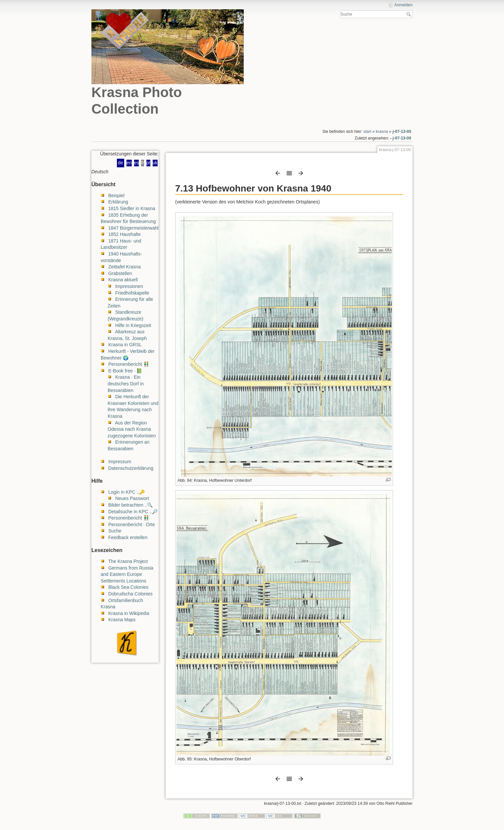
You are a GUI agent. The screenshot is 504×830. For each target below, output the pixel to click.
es (137, 163)
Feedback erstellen (128, 537)
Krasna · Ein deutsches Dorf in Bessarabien (126, 384)
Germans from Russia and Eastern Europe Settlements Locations (127, 574)
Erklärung (118, 202)
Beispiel (116, 195)
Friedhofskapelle (132, 293)
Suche (409, 14)
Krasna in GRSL (125, 345)
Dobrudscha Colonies (130, 594)
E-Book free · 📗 (125, 371)
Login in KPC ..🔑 (126, 492)
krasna (382, 132)
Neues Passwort (132, 498)
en (129, 163)
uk (155, 163)
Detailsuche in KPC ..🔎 (133, 512)
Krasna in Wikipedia (129, 613)
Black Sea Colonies (128, 587)
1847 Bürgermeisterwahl (133, 228)
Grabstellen (120, 273)
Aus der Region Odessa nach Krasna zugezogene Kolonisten (132, 429)
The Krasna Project (128, 561)
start (367, 132)
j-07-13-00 (402, 132)
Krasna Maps (122, 620)
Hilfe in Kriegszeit (133, 325)
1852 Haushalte (125, 234)
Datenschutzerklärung (131, 468)
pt (148, 163)
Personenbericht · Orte (132, 525)
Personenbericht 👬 (129, 364)
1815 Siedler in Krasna (132, 208)
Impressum (120, 462)
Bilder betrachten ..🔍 (131, 505)
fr (143, 163)
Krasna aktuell (123, 280)
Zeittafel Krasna (125, 267)
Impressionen (129, 286)
